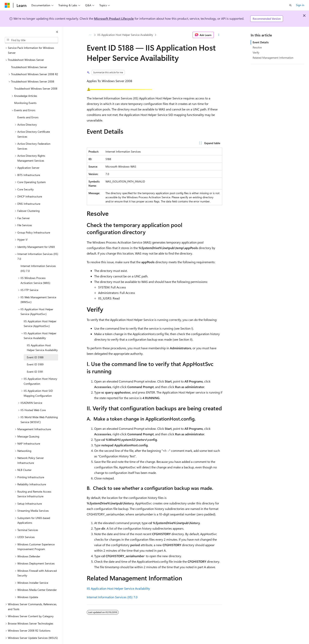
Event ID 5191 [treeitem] (35, 361)
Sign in (300, 5)
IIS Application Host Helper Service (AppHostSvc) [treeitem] (40, 313)
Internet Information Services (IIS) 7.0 (112, 597)
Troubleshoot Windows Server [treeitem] (29, 56)
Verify (256, 52)
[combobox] (31, 40)
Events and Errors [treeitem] (28, 106)
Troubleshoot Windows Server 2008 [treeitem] (36, 78)
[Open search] (290, 5)
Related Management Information (273, 58)
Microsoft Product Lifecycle (114, 18)
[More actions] (219, 35)
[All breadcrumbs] (90, 35)
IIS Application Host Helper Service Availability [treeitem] (42, 337)
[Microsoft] (7, 5)
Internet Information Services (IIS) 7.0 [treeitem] (38, 258)
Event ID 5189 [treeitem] (35, 354)
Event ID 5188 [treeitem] (35, 346)
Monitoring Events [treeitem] (25, 92)
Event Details (261, 42)
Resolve (257, 47)
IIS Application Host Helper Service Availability (125, 35)
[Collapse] (57, 32)
